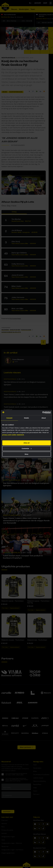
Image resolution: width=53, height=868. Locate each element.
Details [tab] (27, 418)
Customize (27, 448)
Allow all (26, 443)
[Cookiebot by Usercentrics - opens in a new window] (42, 413)
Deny (26, 454)
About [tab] (44, 418)
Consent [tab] (9, 418)
